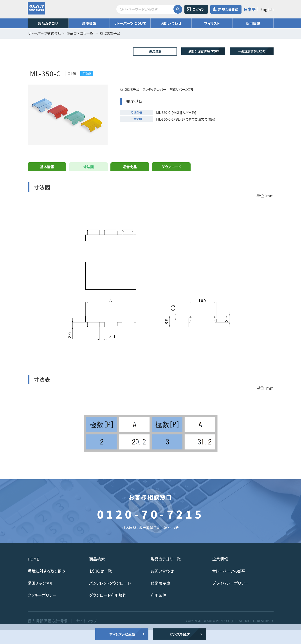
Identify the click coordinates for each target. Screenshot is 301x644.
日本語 (250, 9)
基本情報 (47, 181)
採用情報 (253, 23)
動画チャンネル (41, 597)
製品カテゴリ (48, 23)
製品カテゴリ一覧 (166, 573)
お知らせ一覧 (100, 585)
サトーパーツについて (130, 23)
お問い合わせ (171, 23)
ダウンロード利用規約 (108, 609)
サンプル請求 (179, 634)
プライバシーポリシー (230, 597)
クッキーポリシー (42, 609)
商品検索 (97, 573)
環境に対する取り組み (47, 585)
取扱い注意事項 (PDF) (203, 51)
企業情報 (220, 573)
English (267, 9)
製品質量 (155, 51)
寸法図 (88, 181)
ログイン (198, 9)
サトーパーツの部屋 (229, 585)
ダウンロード (171, 181)
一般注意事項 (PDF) (252, 51)
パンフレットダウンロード (110, 597)
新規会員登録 (228, 9)
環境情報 (89, 23)
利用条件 (159, 609)
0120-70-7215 (151, 528)
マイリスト (212, 23)
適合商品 (130, 181)
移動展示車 (160, 597)
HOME (33, 573)
